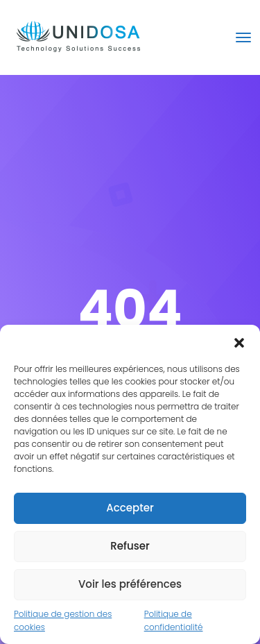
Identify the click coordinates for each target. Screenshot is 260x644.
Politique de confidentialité (174, 620)
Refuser (130, 546)
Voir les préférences (130, 584)
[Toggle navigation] (243, 37)
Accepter (130, 508)
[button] (239, 342)
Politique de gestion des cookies (63, 620)
